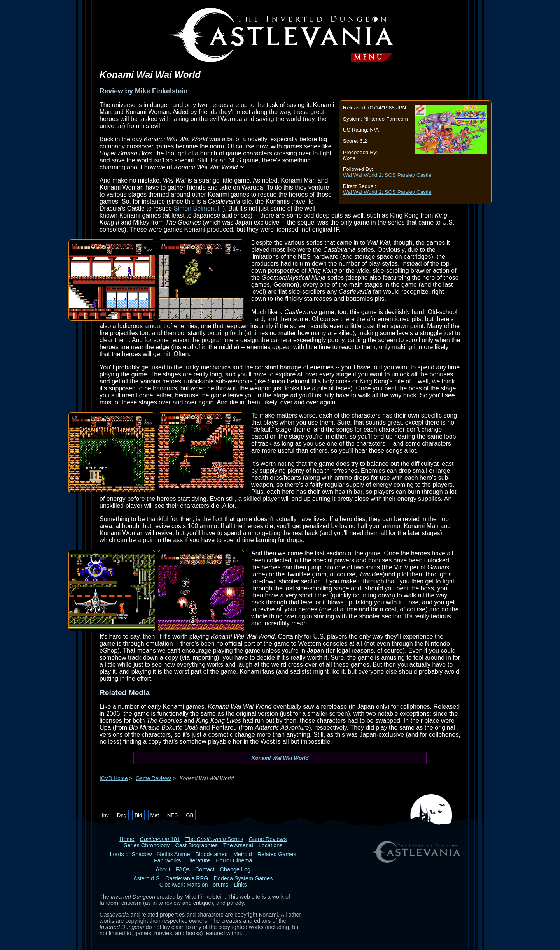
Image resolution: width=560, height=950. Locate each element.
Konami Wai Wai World (280, 758)
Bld (138, 815)
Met (155, 815)
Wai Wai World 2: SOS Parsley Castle (387, 175)
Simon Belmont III (198, 208)
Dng (122, 815)
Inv (105, 815)
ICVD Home (114, 778)
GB (190, 815)
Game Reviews (154, 778)
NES (172, 815)
